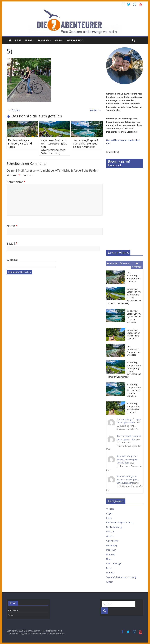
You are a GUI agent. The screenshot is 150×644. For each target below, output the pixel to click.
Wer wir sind (75, 40)
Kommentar (16, 182)
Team (11, 615)
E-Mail (12, 244)
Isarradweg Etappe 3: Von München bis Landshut (133, 334)
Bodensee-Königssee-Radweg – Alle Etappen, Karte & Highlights (128, 480)
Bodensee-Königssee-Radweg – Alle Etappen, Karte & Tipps (128, 459)
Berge (28, 40)
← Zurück (14, 110)
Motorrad (111, 554)
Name (12, 226)
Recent (125, 263)
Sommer (110, 573)
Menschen (111, 550)
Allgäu (59, 40)
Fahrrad (43, 40)
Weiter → (95, 110)
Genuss (110, 536)
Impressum (14, 610)
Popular (112, 263)
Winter (109, 582)
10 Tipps (110, 509)
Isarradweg (111, 545)
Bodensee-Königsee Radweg (120, 523)
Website (12, 260)
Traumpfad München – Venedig (121, 577)
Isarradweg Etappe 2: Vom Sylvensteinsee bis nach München (86, 143)
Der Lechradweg (114, 527)
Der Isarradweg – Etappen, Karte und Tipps (20, 143)
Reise (18, 40)
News (109, 559)
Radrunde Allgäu (114, 564)
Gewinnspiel (112, 541)
